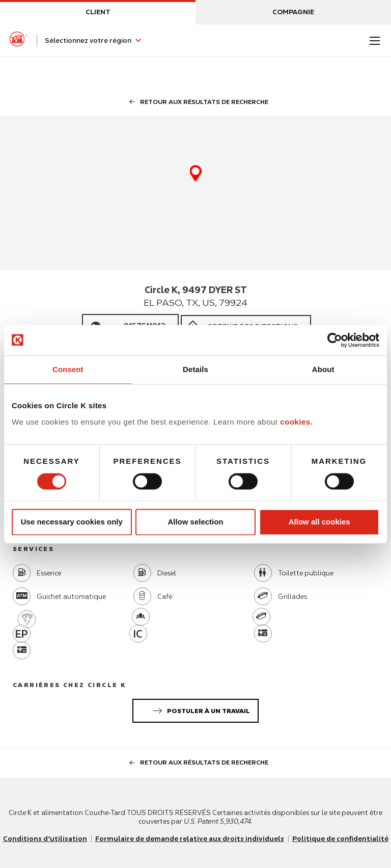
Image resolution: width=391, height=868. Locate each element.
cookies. (296, 422)
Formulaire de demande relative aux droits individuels (190, 839)
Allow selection (195, 522)
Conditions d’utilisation (45, 839)
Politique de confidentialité (340, 839)
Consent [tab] (68, 369)
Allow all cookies (319, 522)
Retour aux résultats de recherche (195, 102)
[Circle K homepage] (18, 41)
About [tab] (323, 369)
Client (98, 12)
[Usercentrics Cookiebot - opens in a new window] (335, 340)
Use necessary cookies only (72, 522)
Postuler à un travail (200, 709)
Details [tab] (195, 369)
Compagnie (293, 12)
